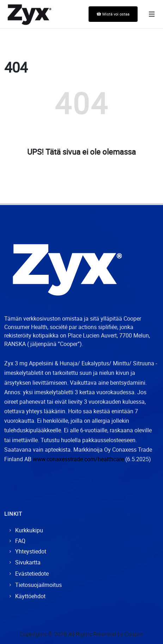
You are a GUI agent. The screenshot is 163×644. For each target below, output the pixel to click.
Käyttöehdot (30, 596)
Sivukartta (28, 562)
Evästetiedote (32, 574)
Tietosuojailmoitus (38, 585)
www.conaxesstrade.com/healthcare (78, 459)
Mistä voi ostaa (113, 14)
